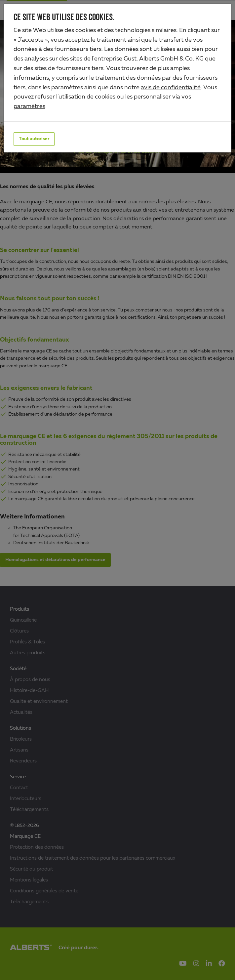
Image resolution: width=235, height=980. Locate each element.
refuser (45, 97)
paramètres (29, 106)
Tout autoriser (34, 139)
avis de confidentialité (171, 88)
